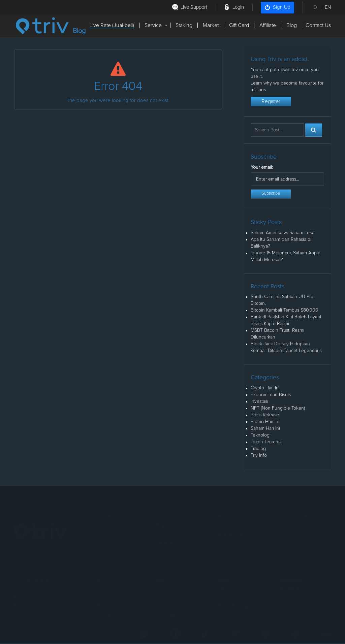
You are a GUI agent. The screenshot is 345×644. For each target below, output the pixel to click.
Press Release (265, 416)
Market (211, 25)
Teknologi (261, 436)
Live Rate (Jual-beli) (112, 25)
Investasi (259, 402)
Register (271, 102)
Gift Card (239, 25)
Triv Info (259, 456)
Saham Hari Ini (265, 429)
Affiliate (268, 25)
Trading (258, 450)
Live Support (193, 7)
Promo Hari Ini (265, 423)
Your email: (262, 168)
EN (328, 7)
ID (315, 7)
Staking (184, 25)
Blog (292, 25)
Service (153, 25)
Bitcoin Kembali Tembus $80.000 (285, 311)
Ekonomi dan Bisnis (271, 396)
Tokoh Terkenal (266, 443)
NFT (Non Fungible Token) (278, 409)
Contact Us (318, 25)
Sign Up (277, 7)
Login (238, 7)
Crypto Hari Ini (265, 389)
